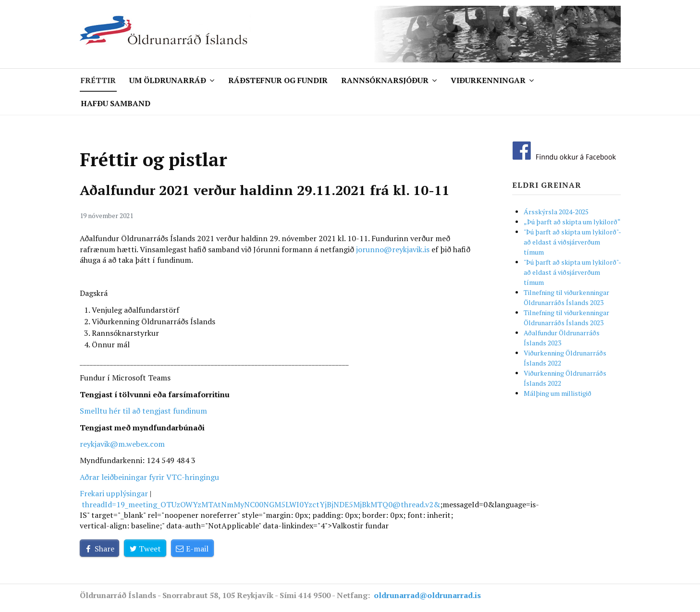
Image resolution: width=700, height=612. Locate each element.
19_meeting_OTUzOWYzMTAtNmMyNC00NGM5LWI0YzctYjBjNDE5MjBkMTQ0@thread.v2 (275, 504)
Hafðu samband (116, 103)
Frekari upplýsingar (114, 493)
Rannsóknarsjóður (385, 80)
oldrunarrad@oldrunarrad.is (427, 595)
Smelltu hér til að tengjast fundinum (143, 411)
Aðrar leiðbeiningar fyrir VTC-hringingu (149, 477)
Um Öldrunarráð (168, 80)
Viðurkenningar (488, 80)
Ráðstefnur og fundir (278, 80)
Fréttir (98, 80)
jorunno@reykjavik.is (393, 249)
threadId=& (261, 504)
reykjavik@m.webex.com (122, 444)
